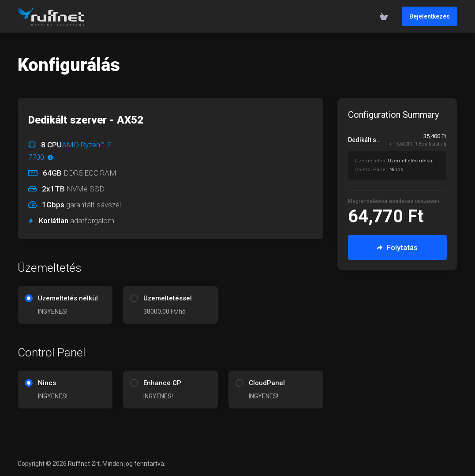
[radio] (29, 298)
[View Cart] (384, 16)
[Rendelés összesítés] (402, 156)
